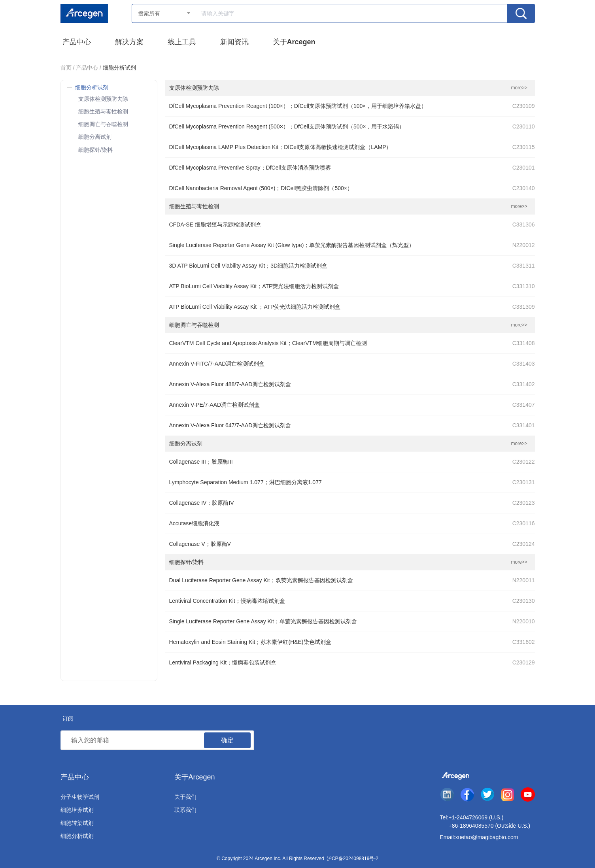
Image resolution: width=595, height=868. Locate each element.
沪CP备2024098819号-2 (353, 859)
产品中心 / (89, 68)
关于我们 (185, 797)
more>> (519, 88)
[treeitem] (109, 98)
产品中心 (75, 777)
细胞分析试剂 (77, 836)
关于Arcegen (195, 777)
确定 (227, 740)
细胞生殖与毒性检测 (103, 111)
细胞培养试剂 (77, 810)
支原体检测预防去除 (103, 99)
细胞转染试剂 (77, 823)
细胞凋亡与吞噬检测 (103, 124)
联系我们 (185, 810)
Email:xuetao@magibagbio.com (479, 837)
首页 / (68, 68)
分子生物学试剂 (80, 797)
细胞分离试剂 (95, 137)
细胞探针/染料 (96, 150)
